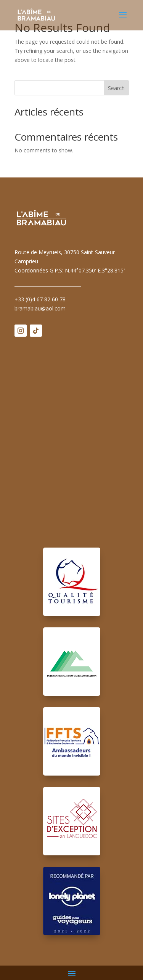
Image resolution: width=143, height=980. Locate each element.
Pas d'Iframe (72, 437)
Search (116, 88)
